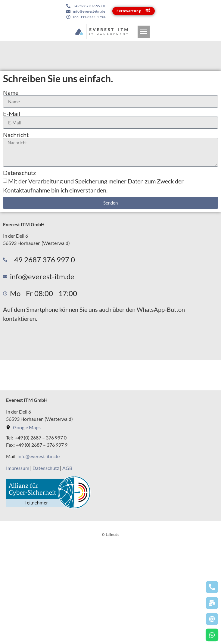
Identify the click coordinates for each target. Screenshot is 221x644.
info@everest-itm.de (39, 456)
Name (11, 92)
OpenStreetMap (157, 617)
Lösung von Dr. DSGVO (199, 617)
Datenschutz (19, 173)
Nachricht (16, 135)
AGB (67, 468)
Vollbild (31, 521)
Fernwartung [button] (134, 11)
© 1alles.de (110, 639)
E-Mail (12, 114)
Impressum (18, 468)
